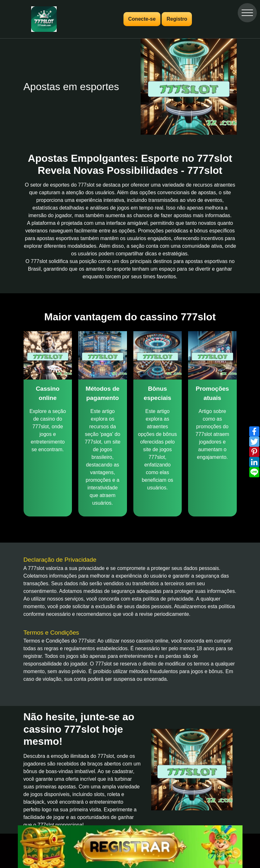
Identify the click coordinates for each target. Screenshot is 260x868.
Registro (177, 19)
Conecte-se (142, 19)
